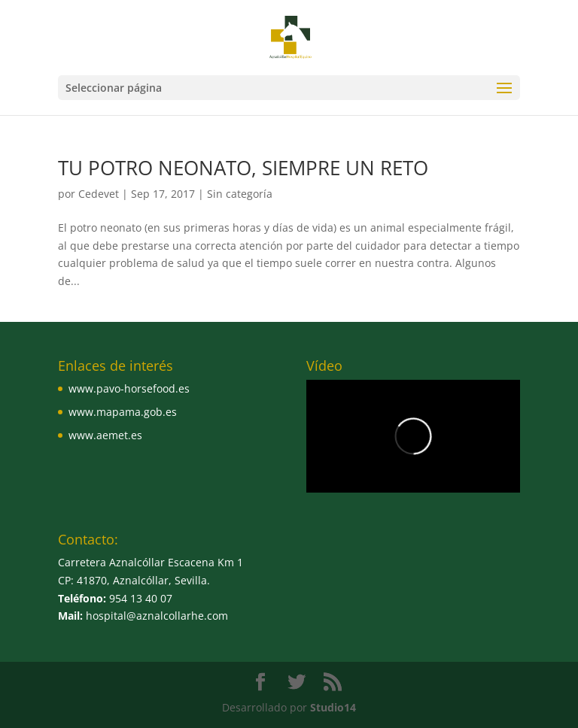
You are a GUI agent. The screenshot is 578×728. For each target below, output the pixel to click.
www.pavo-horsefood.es (129, 388)
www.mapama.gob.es (123, 412)
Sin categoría (240, 194)
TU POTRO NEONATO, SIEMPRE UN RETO (243, 168)
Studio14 (333, 707)
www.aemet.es (105, 435)
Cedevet (99, 194)
